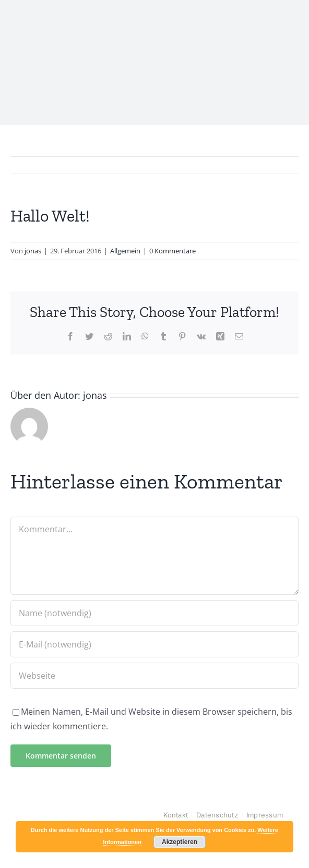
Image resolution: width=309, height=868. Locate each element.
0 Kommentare (173, 251)
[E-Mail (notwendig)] (154, 644)
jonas (33, 251)
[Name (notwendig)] (154, 613)
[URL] (154, 676)
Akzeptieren (180, 842)
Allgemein (125, 251)
